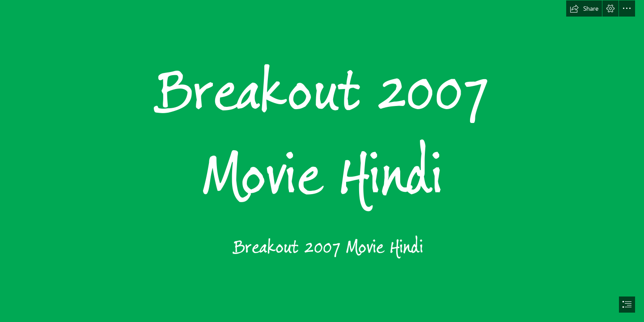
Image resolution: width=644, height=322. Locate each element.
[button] (584, 8)
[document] (322, 161)
